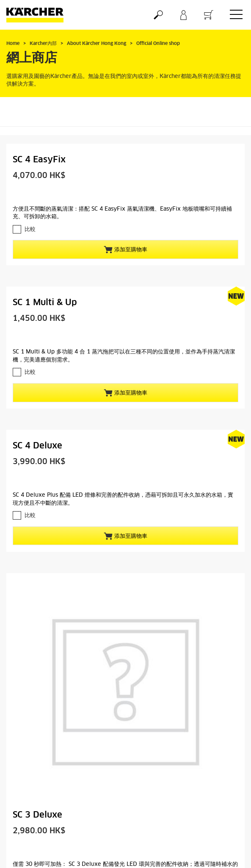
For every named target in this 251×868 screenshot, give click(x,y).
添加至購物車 (125, 250)
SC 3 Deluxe (37, 815)
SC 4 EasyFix (39, 160)
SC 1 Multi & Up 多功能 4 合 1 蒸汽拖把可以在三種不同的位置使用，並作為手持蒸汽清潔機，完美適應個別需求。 (124, 356)
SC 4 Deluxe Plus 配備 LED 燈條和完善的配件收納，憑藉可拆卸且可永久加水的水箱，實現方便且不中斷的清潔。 (123, 499)
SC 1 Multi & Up (45, 303)
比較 (30, 230)
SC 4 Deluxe (37, 446)
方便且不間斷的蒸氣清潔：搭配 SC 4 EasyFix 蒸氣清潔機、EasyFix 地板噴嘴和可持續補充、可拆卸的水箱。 (122, 213)
